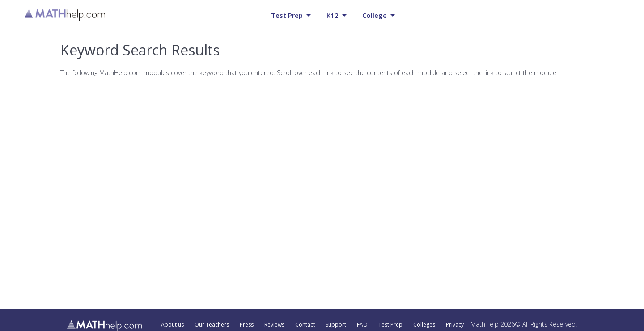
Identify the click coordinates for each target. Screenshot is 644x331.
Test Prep (390, 325)
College (375, 15)
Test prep (287, 15)
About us (172, 325)
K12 (333, 15)
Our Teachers (212, 325)
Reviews (274, 325)
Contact (305, 325)
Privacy (455, 325)
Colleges (424, 325)
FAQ (362, 325)
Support (336, 325)
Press (247, 325)
